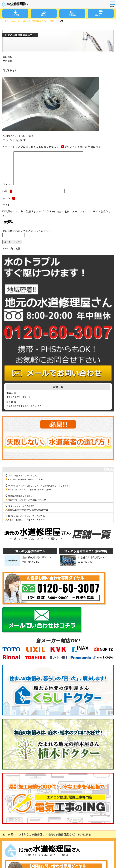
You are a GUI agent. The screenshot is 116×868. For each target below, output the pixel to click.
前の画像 (8, 57)
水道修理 (15, 13)
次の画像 (8, 61)
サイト (6, 205)
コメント (8, 184)
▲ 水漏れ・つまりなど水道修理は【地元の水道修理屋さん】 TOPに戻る (47, 834)
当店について (101, 13)
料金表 (44, 13)
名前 (7, 191)
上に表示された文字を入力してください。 (27, 231)
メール (9, 198)
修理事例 (72, 13)
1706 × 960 (26, 136)
